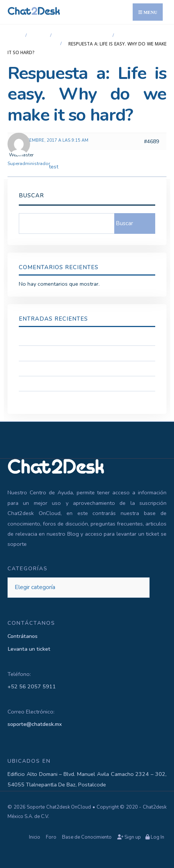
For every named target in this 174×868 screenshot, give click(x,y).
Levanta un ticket (29, 649)
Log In (155, 837)
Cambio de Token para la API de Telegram (70, 398)
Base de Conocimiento (87, 837)
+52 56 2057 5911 (32, 686)
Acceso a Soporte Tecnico (51, 353)
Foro (40, 36)
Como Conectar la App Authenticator (64, 383)
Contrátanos (23, 636)
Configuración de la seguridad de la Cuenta (72, 368)
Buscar (31, 195)
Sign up (129, 837)
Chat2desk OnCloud (83, 36)
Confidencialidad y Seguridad (54, 338)
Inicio (14, 36)
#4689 (151, 142)
